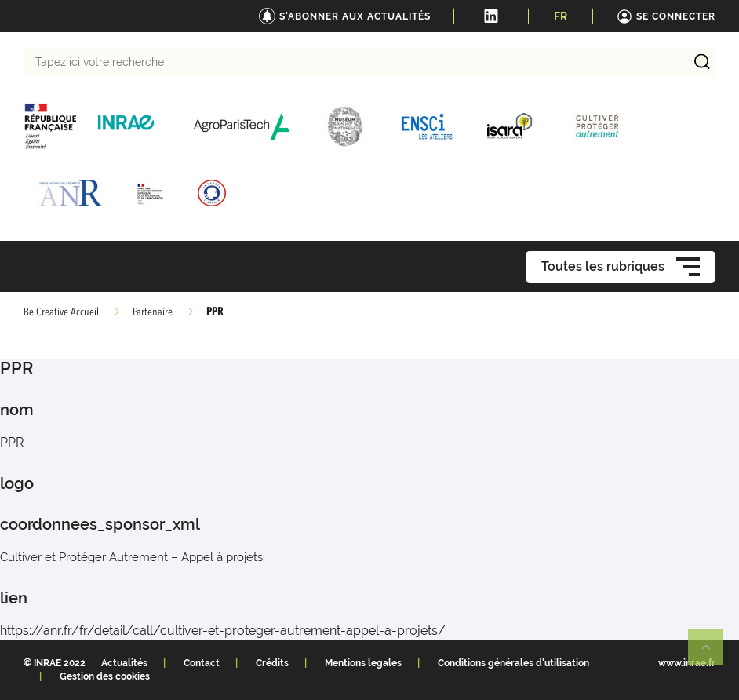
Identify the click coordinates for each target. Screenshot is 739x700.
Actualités (124, 663)
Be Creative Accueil (61, 312)
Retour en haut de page (712, 654)
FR (561, 16)
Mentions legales (363, 663)
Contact (202, 663)
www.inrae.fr (687, 663)
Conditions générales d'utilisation (513, 663)
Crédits (272, 663)
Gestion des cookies (105, 676)
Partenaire (153, 312)
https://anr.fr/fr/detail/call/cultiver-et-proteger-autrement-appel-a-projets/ (223, 631)
